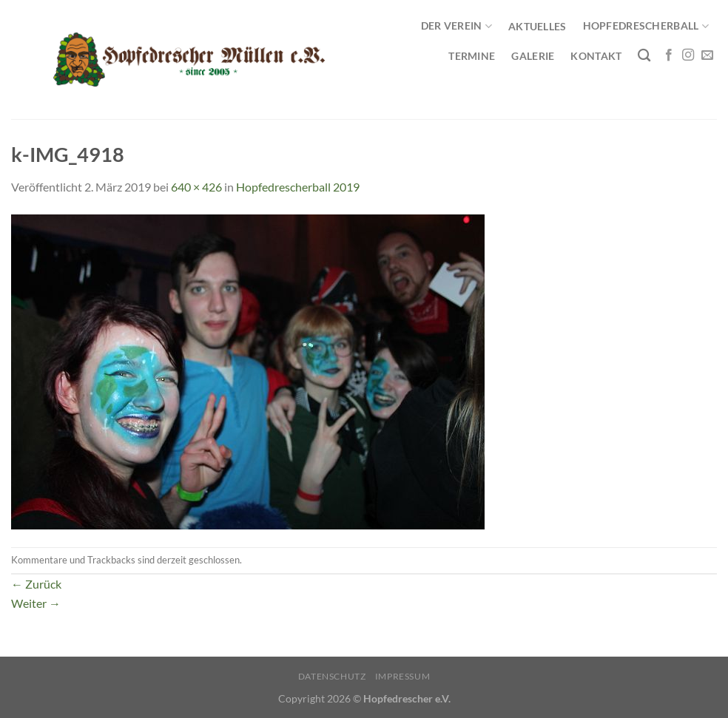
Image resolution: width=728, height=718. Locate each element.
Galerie (533, 56)
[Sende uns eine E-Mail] (707, 55)
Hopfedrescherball (646, 26)
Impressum (403, 676)
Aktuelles (537, 26)
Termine (472, 56)
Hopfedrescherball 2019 (298, 187)
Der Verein (456, 26)
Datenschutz (332, 676)
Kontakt (596, 56)
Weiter (36, 603)
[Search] (644, 56)
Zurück (36, 584)
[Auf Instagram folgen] (688, 55)
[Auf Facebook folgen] (669, 55)
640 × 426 (196, 187)
